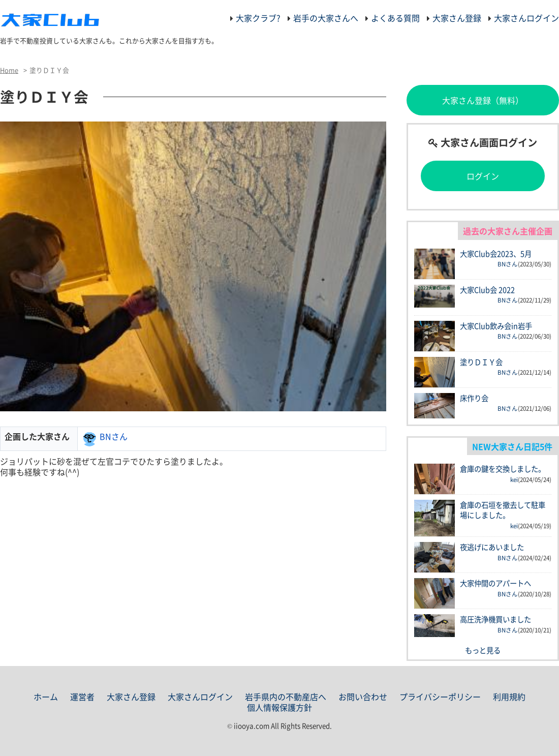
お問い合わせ (363, 697)
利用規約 (509, 697)
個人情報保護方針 (279, 707)
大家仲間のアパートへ (495, 583)
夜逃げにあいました (492, 547)
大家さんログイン (526, 18)
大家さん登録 (457, 18)
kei (514, 480)
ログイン (483, 176)
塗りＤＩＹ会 (481, 362)
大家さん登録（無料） (483, 100)
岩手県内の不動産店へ (286, 697)
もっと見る (483, 650)
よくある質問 (395, 18)
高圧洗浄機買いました (495, 619)
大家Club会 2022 (487, 290)
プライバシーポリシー (440, 697)
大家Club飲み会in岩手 (496, 326)
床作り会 (474, 398)
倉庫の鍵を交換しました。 (503, 469)
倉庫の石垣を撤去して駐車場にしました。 (503, 510)
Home (9, 70)
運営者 (82, 697)
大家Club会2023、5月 (496, 254)
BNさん (114, 436)
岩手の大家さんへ (326, 18)
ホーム (46, 697)
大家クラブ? (258, 18)
